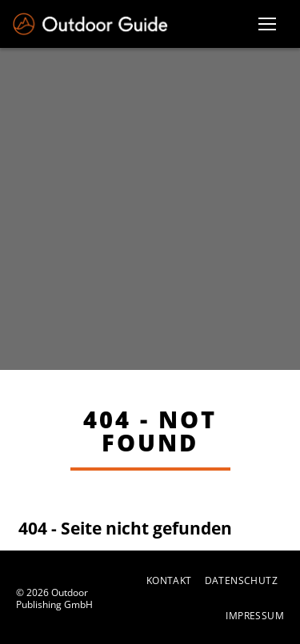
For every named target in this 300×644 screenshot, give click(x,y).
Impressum (255, 616)
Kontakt (169, 581)
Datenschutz (241, 581)
